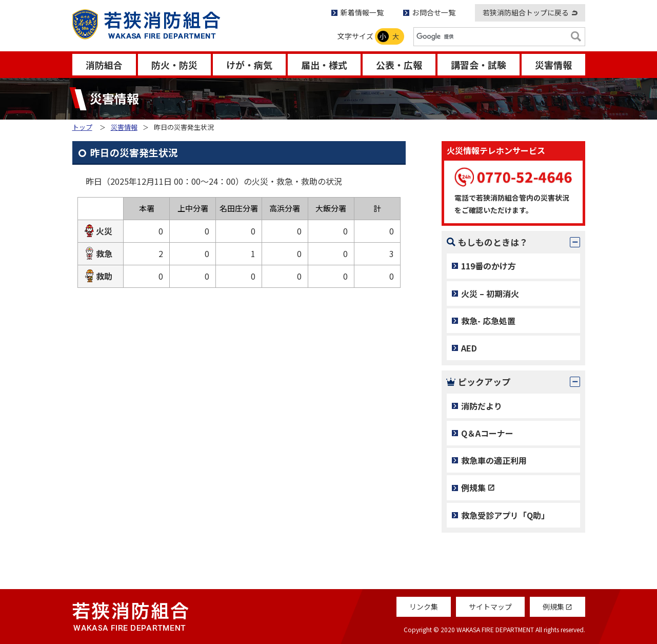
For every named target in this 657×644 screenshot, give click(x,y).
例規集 (473, 487)
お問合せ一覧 (434, 12)
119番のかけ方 (489, 266)
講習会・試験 (479, 65)
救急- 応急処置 (488, 321)
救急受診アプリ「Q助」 (505, 515)
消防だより (482, 406)
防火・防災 (174, 65)
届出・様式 (324, 65)
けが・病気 (249, 65)
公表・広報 (399, 65)
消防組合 (104, 65)
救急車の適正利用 (494, 460)
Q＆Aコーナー (487, 433)
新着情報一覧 (362, 12)
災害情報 (553, 65)
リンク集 (424, 607)
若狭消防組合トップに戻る (526, 12)
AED (469, 348)
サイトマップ (490, 607)
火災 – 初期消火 (490, 294)
